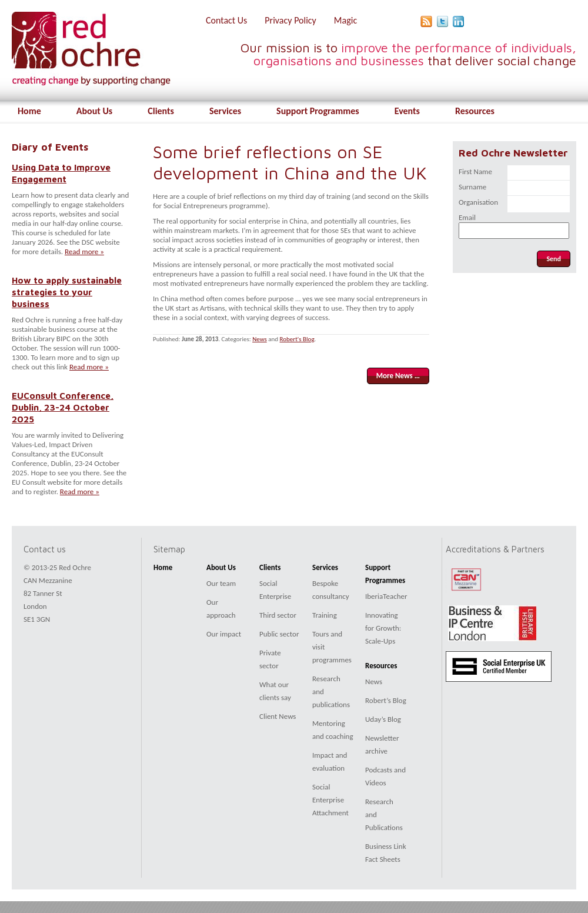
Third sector (278, 615)
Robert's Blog (297, 339)
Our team (221, 583)
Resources (475, 111)
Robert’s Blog (386, 700)
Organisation (478, 202)
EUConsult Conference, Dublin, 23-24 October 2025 (63, 407)
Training (325, 615)
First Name (475, 171)
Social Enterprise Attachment (330, 800)
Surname (472, 187)
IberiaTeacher (386, 596)
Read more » (84, 251)
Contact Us (226, 20)
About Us (94, 111)
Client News (278, 716)
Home (29, 111)
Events (407, 111)
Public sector (279, 634)
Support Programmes (318, 111)
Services (225, 111)
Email (467, 217)
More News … (398, 376)
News (260, 339)
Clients (161, 111)
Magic (345, 20)
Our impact (224, 634)
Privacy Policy (290, 20)
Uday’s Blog (383, 719)
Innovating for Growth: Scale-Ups (383, 628)
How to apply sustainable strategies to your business (67, 292)
